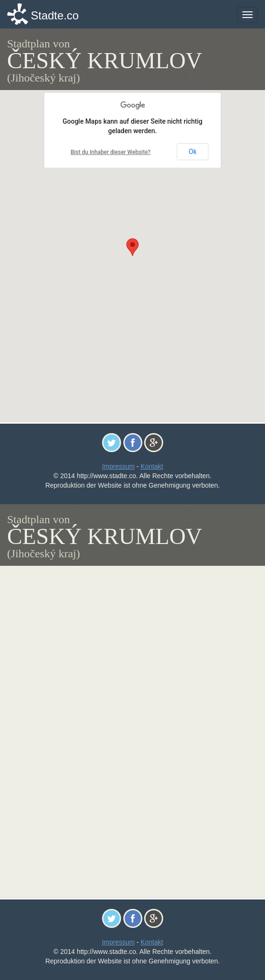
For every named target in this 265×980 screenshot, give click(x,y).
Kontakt (152, 466)
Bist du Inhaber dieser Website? (110, 152)
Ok (193, 152)
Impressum (118, 466)
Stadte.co (55, 15)
